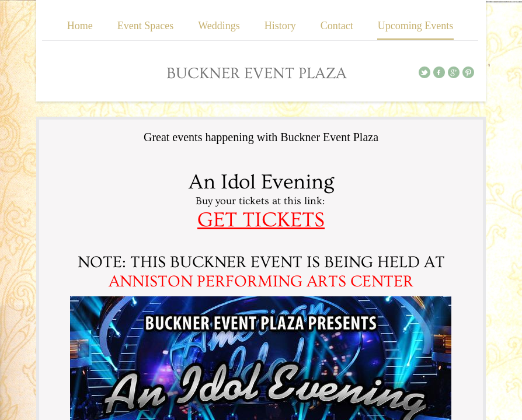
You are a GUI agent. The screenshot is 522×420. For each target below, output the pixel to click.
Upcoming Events (415, 26)
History (280, 26)
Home (80, 26)
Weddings (219, 26)
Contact (337, 26)
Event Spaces (145, 26)
